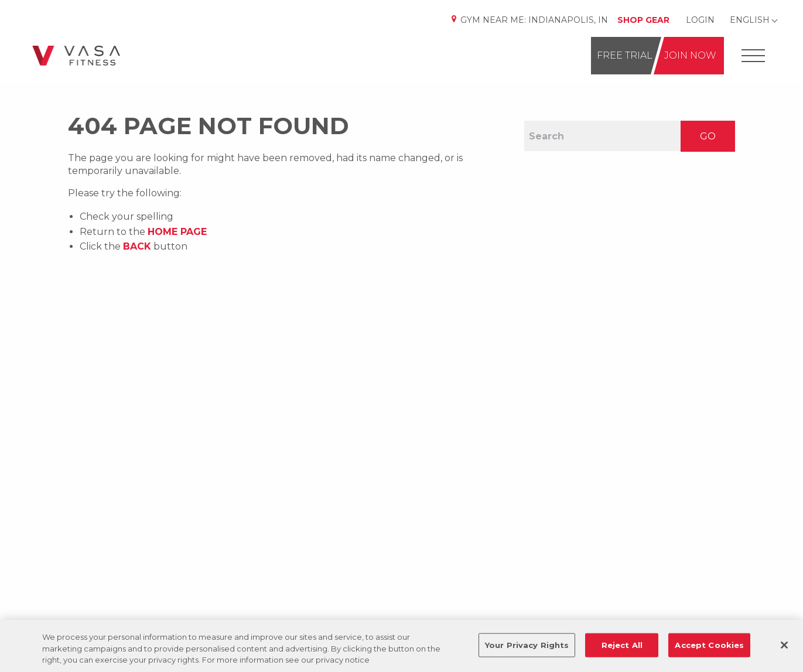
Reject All (622, 644)
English (750, 20)
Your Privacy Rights (527, 644)
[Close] (784, 645)
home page (177, 232)
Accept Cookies (709, 644)
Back (137, 246)
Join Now (690, 55)
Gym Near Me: (529, 20)
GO (708, 136)
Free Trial (625, 55)
